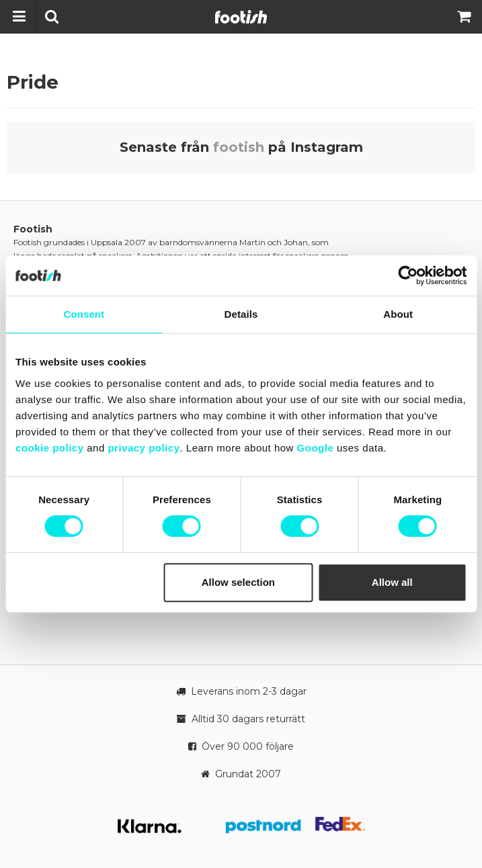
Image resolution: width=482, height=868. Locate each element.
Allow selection (238, 582)
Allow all (392, 582)
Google (316, 448)
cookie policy (50, 448)
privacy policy (144, 448)
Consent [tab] (84, 314)
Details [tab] (241, 314)
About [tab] (398, 314)
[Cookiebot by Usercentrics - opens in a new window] (408, 275)
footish (239, 147)
